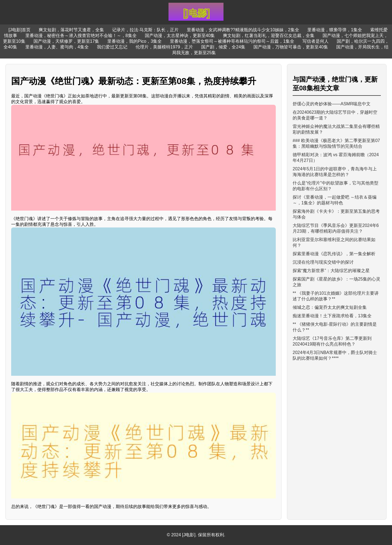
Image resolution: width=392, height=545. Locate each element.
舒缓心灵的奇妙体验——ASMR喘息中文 (332, 104)
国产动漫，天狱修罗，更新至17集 (66, 41)
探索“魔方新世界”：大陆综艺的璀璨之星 (331, 271)
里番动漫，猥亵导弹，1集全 (335, 30)
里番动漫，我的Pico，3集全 (134, 41)
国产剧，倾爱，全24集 (223, 47)
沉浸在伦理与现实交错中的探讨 (323, 262)
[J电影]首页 (19, 30)
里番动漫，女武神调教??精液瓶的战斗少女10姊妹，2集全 (243, 30)
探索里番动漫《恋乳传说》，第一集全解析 (334, 254)
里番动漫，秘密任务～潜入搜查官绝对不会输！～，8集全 (81, 36)
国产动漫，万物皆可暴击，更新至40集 (291, 47)
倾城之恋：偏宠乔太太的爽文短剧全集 (330, 307)
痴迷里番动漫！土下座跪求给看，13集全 (332, 316)
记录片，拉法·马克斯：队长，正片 (145, 30)
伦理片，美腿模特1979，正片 (164, 47)
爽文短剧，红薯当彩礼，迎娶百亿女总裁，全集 (269, 36)
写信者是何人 (316, 41)
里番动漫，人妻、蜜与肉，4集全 (57, 47)
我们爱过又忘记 (112, 47)
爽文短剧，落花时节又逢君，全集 (71, 30)
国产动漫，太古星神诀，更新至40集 (180, 36)
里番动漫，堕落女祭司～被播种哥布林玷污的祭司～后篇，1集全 (232, 41)
